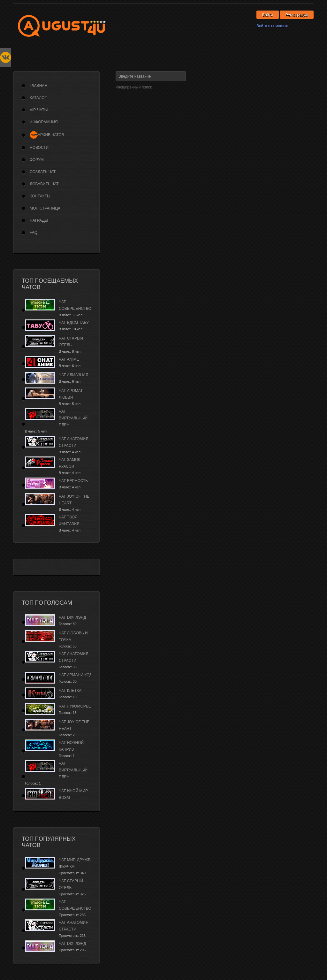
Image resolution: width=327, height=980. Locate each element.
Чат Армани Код (75, 675)
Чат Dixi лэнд (72, 617)
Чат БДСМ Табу (74, 323)
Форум (37, 160)
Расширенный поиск (134, 87)
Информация (44, 122)
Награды (39, 220)
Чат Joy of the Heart (74, 500)
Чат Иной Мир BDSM (73, 794)
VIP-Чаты (39, 110)
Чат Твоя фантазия (69, 521)
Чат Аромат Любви (71, 394)
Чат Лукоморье (75, 706)
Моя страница (45, 208)
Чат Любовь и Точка (73, 636)
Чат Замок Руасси (69, 463)
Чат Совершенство (75, 305)
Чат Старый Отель (71, 342)
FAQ (34, 233)
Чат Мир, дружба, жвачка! (76, 863)
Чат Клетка (70, 691)
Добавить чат (44, 184)
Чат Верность (73, 481)
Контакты (40, 196)
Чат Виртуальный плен (73, 418)
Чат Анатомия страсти (74, 442)
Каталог (38, 98)
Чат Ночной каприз (71, 746)
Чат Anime (69, 359)
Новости (39, 148)
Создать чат (43, 172)
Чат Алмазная (73, 375)
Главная (38, 86)
